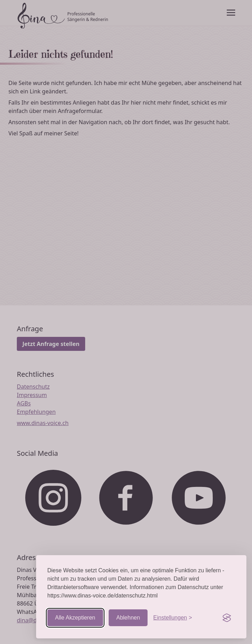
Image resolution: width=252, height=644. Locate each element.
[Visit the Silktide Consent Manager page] (227, 618)
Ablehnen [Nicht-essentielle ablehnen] (128, 618)
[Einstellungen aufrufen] (172, 618)
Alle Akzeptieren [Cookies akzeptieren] (75, 618)
